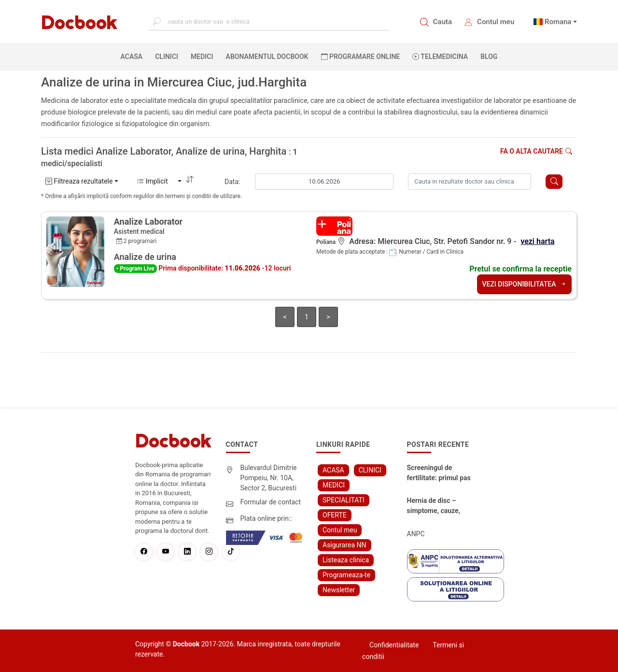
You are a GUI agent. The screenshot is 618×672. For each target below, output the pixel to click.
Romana (558, 22)
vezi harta (537, 241)
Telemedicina (440, 57)
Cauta (442, 22)
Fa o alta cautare (536, 151)
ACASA (134, 56)
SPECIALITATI (344, 500)
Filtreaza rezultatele (79, 181)
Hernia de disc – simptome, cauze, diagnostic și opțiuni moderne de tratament (438, 506)
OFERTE (335, 515)
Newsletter (339, 590)
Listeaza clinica (346, 560)
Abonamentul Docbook (267, 57)
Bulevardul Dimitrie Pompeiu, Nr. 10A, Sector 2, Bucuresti (269, 478)
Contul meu (496, 22)
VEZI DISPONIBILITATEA (524, 284)
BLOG (489, 57)
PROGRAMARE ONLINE (361, 57)
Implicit (157, 181)
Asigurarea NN (344, 545)
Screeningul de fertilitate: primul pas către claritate (439, 473)
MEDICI (202, 57)
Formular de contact (271, 502)
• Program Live (135, 269)
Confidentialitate (394, 645)
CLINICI (167, 57)
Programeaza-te (346, 575)
